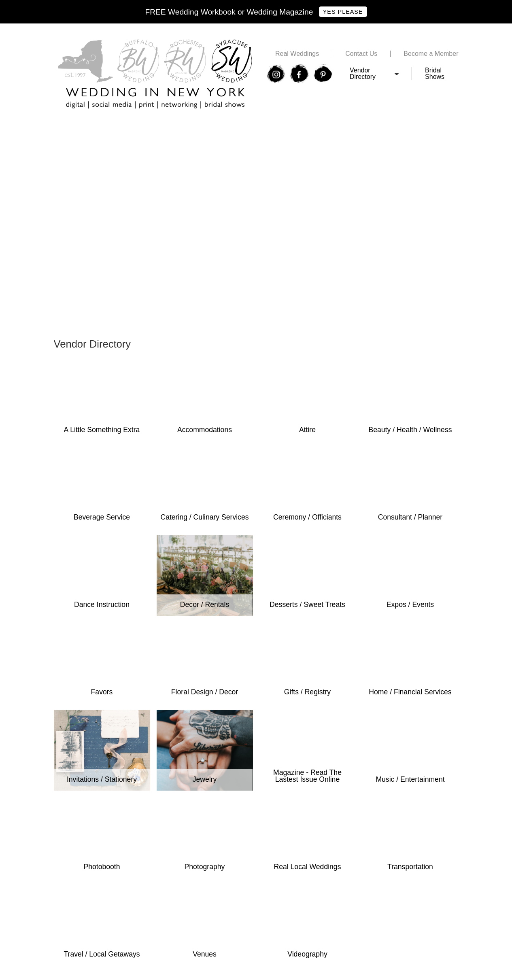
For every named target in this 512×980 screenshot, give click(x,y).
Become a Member (431, 54)
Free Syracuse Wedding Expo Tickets (108, 127)
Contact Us (361, 54)
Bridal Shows (435, 74)
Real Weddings (297, 54)
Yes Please (343, 12)
